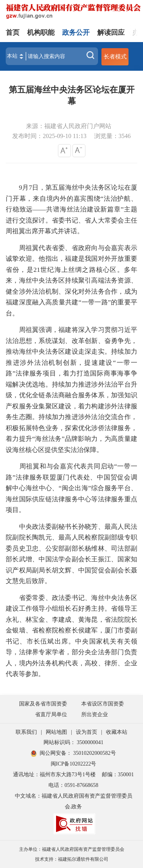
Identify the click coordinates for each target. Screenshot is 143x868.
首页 (13, 33)
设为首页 (87, 732)
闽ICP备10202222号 (74, 764)
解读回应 (111, 33)
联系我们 (26, 732)
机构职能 (41, 33)
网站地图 (56, 732)
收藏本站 (117, 732)
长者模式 (115, 56)
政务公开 (76, 33)
